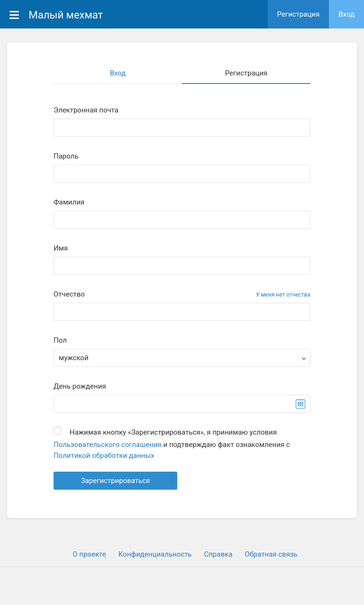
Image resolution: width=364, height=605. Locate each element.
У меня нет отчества (283, 295)
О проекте (89, 554)
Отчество (69, 294)
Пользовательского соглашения (108, 445)
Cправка (218, 554)
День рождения (80, 386)
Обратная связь (271, 554)
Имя (61, 248)
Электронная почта (86, 110)
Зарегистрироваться (116, 481)
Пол (60, 340)
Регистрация (299, 14)
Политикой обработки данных (104, 456)
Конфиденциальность (155, 554)
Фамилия (69, 202)
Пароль (66, 156)
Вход (346, 14)
